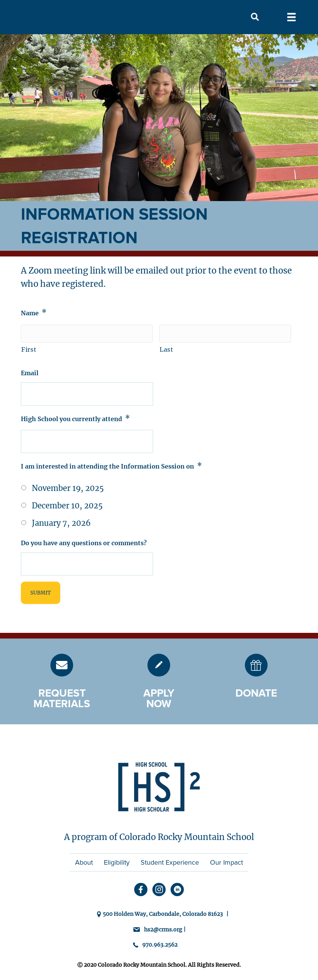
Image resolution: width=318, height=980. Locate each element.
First (29, 349)
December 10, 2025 (67, 506)
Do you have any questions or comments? (84, 543)
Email (30, 373)
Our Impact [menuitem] (226, 862)
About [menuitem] (84, 862)
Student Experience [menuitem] (170, 862)
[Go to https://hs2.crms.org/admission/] (159, 665)
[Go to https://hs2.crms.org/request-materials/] (62, 665)
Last (167, 349)
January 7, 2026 (61, 523)
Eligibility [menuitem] (117, 862)
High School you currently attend (75, 418)
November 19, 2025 (68, 488)
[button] (255, 17)
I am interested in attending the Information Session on (111, 466)
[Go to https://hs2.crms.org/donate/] (256, 665)
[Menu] (291, 17)
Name (34, 312)
